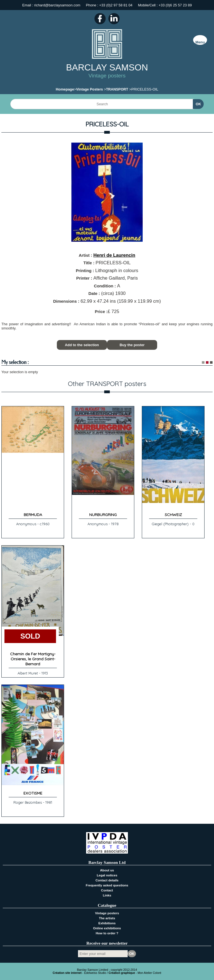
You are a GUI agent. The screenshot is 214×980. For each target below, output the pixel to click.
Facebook (100, 19)
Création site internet (67, 973)
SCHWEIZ (173, 515)
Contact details (107, 880)
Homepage (65, 89)
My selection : (15, 362)
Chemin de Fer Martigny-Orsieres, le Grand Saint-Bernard (33, 659)
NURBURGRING (103, 515)
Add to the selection (82, 345)
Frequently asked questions (107, 885)
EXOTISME (33, 793)
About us (107, 870)
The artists (107, 918)
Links (107, 895)
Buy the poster (132, 345)
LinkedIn (114, 19)
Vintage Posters (90, 89)
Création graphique (122, 973)
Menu (200, 42)
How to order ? (107, 933)
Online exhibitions (107, 928)
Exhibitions (107, 923)
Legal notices (107, 875)
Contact (107, 890)
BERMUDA (33, 515)
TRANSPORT (117, 89)
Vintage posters (107, 913)
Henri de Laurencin (114, 255)
